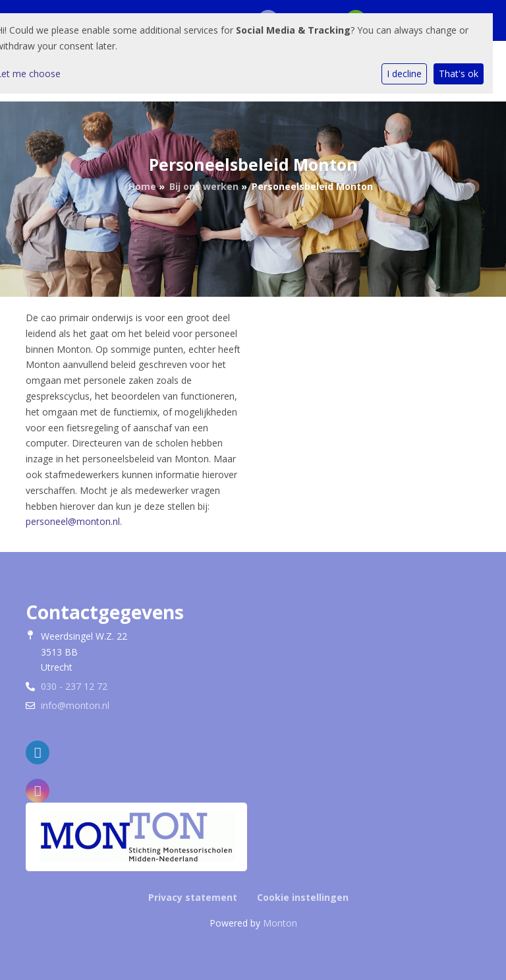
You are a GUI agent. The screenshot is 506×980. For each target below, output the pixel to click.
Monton (280, 923)
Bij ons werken (204, 186)
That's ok (459, 74)
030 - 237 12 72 (74, 686)
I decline (404, 74)
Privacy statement (193, 897)
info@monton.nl (75, 705)
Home (142, 186)
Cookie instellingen (303, 897)
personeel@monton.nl (73, 521)
